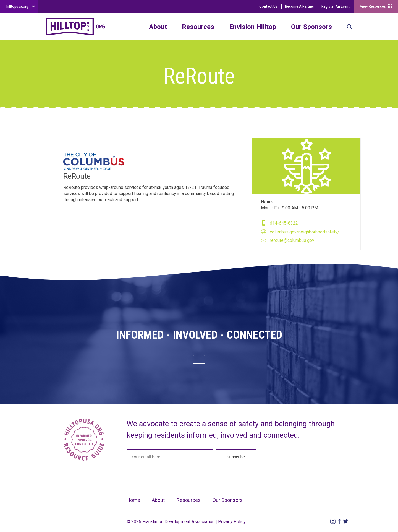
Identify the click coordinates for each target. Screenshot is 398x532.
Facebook (339, 521)
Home (133, 500)
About (158, 27)
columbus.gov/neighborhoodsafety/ (305, 232)
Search (350, 27)
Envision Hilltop (253, 27)
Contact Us (268, 6)
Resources (198, 27)
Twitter (346, 521)
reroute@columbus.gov (292, 240)
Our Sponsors (311, 27)
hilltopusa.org (17, 6)
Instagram (333, 521)
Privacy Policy (232, 522)
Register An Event (336, 6)
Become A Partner (299, 6)
